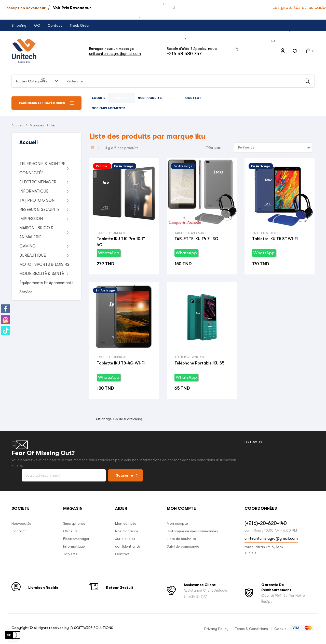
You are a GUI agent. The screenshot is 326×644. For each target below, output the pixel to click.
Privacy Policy (216, 629)
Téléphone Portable (190, 357)
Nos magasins (127, 531)
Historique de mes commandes (192, 531)
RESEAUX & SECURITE (39, 210)
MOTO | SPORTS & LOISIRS (44, 265)
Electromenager (76, 539)
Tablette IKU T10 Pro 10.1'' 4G (121, 242)
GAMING (28, 246)
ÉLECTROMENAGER (38, 182)
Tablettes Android (112, 233)
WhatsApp (109, 253)
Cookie (280, 629)
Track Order (80, 25)
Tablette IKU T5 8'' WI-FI (275, 239)
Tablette (70, 554)
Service (26, 292)
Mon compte (126, 523)
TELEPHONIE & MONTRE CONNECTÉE (42, 168)
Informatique (74, 546)
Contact (55, 25)
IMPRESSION (31, 219)
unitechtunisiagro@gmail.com (115, 54)
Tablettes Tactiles (267, 233)
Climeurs (70, 531)
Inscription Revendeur (25, 8)
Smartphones (74, 523)
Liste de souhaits (181, 539)
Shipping (19, 25)
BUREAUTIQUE (33, 255)
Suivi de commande (183, 546)
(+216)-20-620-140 (266, 523)
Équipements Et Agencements (46, 283)
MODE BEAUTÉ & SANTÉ (42, 274)
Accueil (29, 142)
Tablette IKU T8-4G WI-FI (121, 363)
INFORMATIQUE (34, 191)
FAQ (37, 25)
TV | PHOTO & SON (37, 200)
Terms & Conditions (251, 629)
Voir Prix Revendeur (72, 8)
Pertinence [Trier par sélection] (275, 148)
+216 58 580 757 (184, 54)
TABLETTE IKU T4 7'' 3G (196, 239)
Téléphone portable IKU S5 (199, 363)
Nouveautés (22, 523)
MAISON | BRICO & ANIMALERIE (37, 232)
